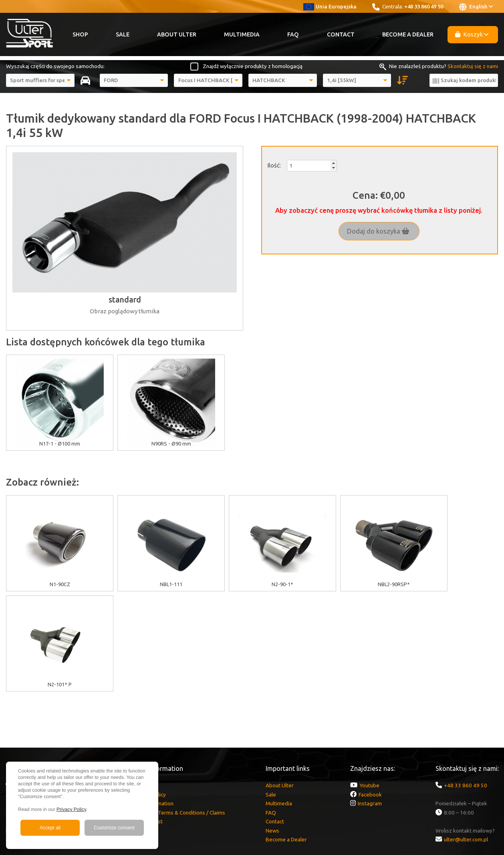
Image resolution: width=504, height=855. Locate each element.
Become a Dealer (408, 34)
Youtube (369, 685)
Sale (123, 34)
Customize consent (114, 828)
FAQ (293, 34)
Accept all (50, 828)
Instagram (370, 703)
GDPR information (152, 703)
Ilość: (274, 165)
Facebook (370, 694)
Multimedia (242, 34)
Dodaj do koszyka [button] (378, 231)
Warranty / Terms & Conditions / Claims (178, 712)
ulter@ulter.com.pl (466, 739)
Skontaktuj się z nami (473, 66)
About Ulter (177, 34)
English (476, 7)
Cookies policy (148, 694)
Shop (80, 34)
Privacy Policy (71, 809)
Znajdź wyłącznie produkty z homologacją (253, 66)
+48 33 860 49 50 (424, 6)
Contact (341, 34)
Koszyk (472, 34)
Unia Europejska (330, 6)
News (272, 730)
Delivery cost (147, 721)
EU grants (143, 685)
